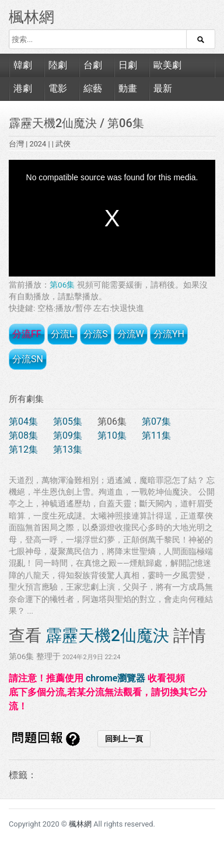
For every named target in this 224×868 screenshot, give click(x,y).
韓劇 (23, 65)
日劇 (128, 65)
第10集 (112, 435)
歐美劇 (167, 65)
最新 (163, 88)
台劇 (93, 65)
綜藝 (93, 88)
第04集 (23, 421)
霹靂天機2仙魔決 (54, 123)
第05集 (68, 421)
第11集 (156, 435)
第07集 (156, 421)
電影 (58, 88)
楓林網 (32, 17)
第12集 (23, 449)
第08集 (23, 435)
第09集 (68, 435)
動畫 (128, 88)
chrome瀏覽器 (116, 678)
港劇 (23, 88)
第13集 (68, 449)
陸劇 (58, 65)
